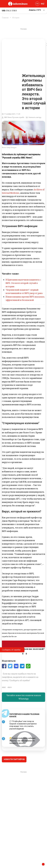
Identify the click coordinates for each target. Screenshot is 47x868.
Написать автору (35, 117)
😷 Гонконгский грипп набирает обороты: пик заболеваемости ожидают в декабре (22, 741)
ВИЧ (10, 687)
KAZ (43, 4)
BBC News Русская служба (14, 117)
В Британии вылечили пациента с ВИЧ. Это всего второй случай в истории (23, 283)
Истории (16, 18)
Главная (5, 18)
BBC (4, 687)
